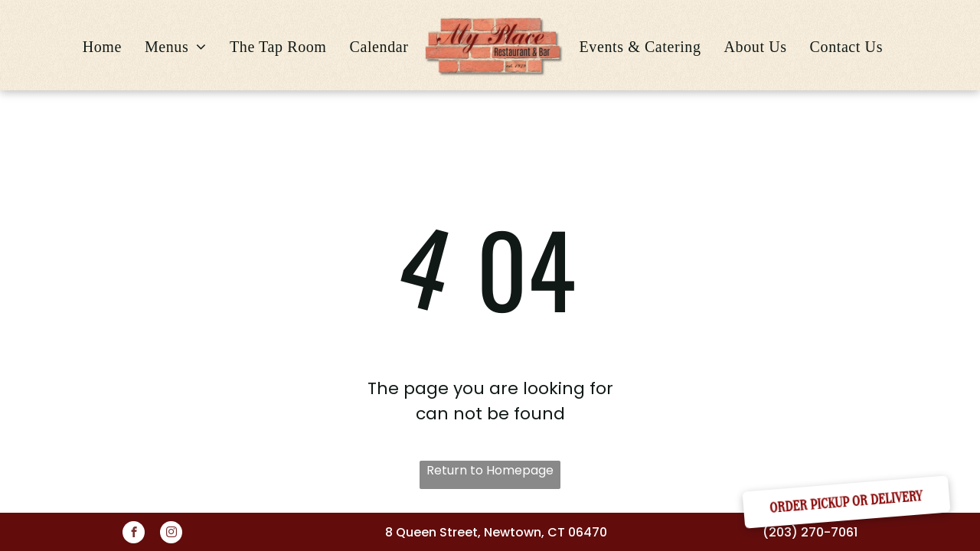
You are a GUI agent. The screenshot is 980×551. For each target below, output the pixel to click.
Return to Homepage (490, 470)
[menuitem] (102, 47)
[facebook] (134, 534)
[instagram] (171, 534)
